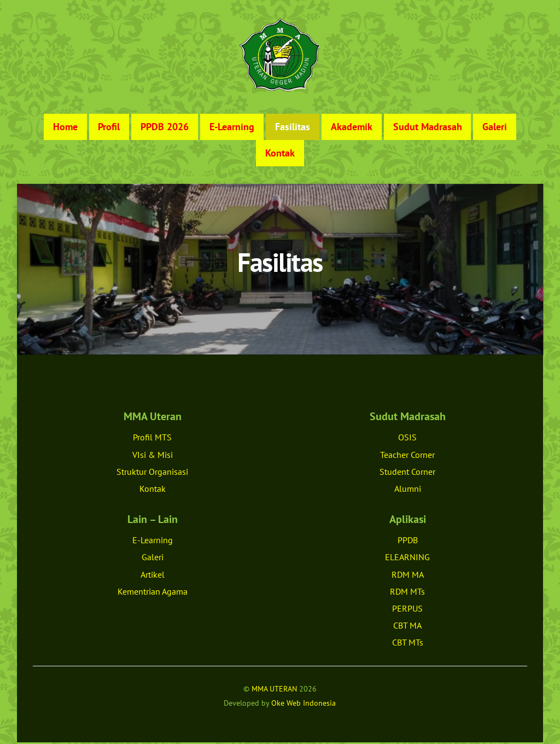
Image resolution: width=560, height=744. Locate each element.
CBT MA (407, 627)
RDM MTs (407, 593)
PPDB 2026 (165, 128)
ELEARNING (407, 559)
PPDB (408, 542)
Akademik (352, 128)
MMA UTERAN (274, 690)
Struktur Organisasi (152, 473)
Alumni (408, 490)
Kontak (280, 155)
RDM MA (408, 576)
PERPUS (407, 610)
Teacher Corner (407, 456)
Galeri (495, 128)
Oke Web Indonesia (304, 704)
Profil (109, 128)
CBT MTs (408, 644)
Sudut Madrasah (428, 128)
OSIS (407, 439)
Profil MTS (152, 439)
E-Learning (232, 128)
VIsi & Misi (153, 456)
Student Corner (407, 473)
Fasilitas (293, 128)
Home (65, 128)
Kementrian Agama (153, 593)
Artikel (153, 576)
